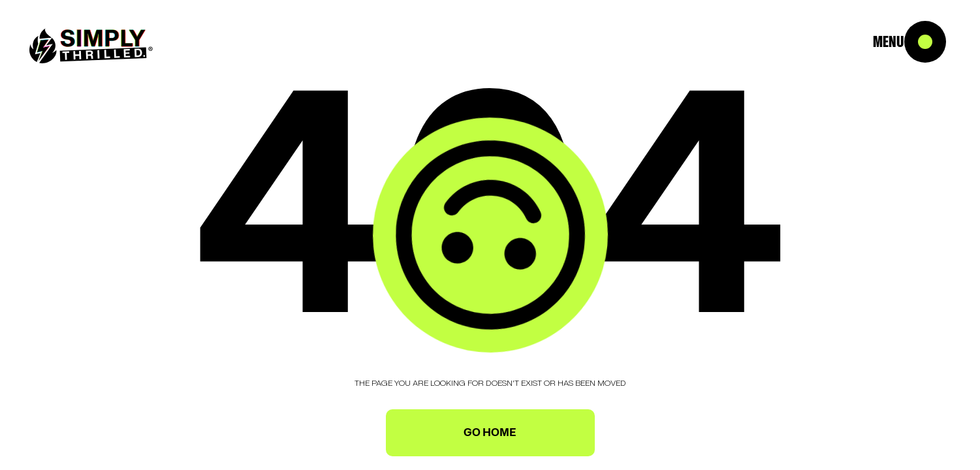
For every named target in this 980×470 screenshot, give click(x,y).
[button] (941, 39)
